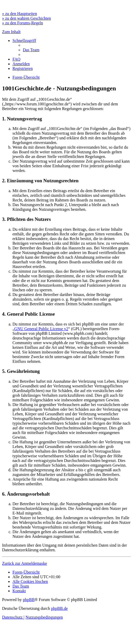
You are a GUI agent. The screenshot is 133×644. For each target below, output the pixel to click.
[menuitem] (31, 50)
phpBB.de (59, 608)
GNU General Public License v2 (41, 329)
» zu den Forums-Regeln (23, 23)
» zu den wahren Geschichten (26, 18)
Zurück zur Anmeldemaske (24, 563)
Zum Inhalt (11, 32)
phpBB (29, 600)
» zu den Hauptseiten (20, 14)
